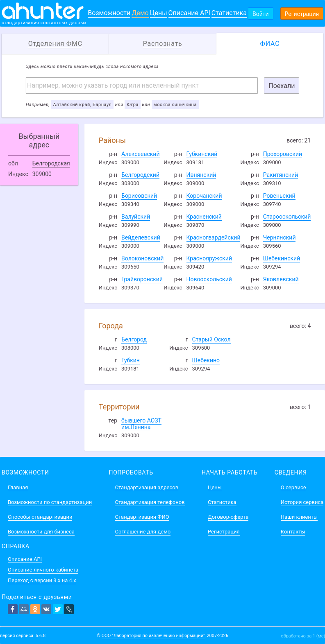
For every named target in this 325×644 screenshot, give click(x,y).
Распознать (163, 44)
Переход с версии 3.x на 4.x (42, 580)
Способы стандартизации (40, 517)
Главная (18, 487)
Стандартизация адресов (147, 487)
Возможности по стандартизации (50, 502)
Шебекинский (282, 258)
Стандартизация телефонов (150, 502)
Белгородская (51, 163)
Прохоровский (283, 154)
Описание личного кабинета (43, 570)
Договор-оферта (228, 517)
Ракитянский (281, 175)
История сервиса (302, 502)
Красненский (204, 217)
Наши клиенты (299, 517)
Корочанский (204, 196)
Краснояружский (209, 258)
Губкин (131, 360)
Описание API (189, 13)
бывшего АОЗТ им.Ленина (141, 424)
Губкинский (202, 154)
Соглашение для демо (143, 532)
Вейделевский (141, 237)
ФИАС (270, 44)
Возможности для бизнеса (41, 532)
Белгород (134, 339)
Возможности (109, 13)
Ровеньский (279, 196)
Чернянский (280, 237)
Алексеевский (140, 154)
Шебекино (206, 360)
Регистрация (302, 14)
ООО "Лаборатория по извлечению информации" (153, 636)
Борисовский (139, 196)
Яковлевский (281, 279)
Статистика (229, 13)
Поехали (282, 86)
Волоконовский (142, 258)
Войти (261, 14)
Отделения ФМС (55, 44)
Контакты (293, 532)
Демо (140, 13)
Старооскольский (287, 217)
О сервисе (293, 487)
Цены (159, 13)
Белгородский (140, 175)
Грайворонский (142, 279)
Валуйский (136, 217)
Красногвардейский (214, 237)
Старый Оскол (211, 339)
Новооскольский (209, 279)
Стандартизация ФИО (142, 517)
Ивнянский (201, 175)
